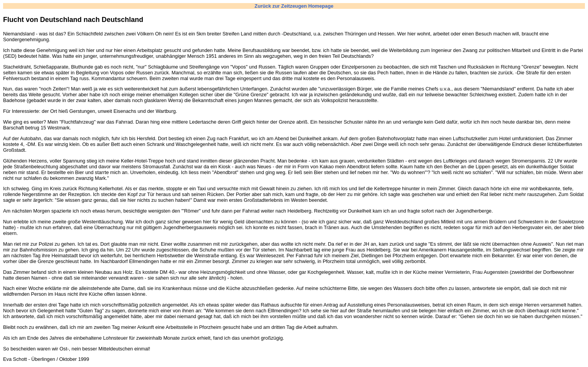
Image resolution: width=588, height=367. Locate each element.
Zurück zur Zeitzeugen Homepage (294, 6)
